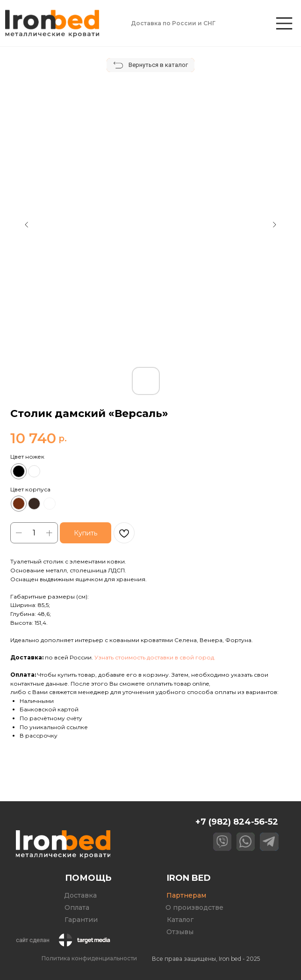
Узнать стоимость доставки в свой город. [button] (155, 657)
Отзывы (180, 932)
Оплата (77, 907)
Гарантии (81, 920)
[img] (284, 23)
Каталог (180, 920)
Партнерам (186, 895)
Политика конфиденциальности (89, 958)
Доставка (80, 895)
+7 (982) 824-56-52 (237, 822)
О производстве (194, 907)
